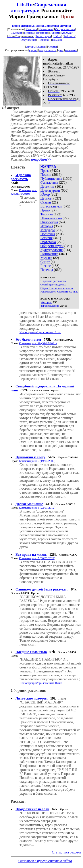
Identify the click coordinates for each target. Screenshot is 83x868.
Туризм (54, 33)
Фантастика (46, 29)
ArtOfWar (67, 33)
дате (61, 50)
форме (33, 50)
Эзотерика (48, 242)
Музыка (29, 33)
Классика (31, 29)
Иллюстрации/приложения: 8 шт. (40, 332)
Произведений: (50, 306)
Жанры (42, 47)
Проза (16, 26)
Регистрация (43, 36)
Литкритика (49, 254)
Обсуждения (28, 40)
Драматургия (50, 190)
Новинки (44, 40)
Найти (57, 36)
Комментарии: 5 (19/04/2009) (37, 461)
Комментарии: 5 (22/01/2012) (37, 508)
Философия (49, 222)
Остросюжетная (65, 29)
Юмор (45, 194)
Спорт (45, 262)
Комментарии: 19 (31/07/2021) (38, 343)
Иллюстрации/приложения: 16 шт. (41, 683)
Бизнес (45, 266)
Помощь (57, 40)
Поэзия (39, 26)
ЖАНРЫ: (48, 167)
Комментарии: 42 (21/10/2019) (24, 192)
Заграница (42, 33)
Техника (46, 214)
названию (71, 50)
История (65, 26)
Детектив (47, 186)
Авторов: (47, 302)
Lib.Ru (25, 5)
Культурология (51, 250)
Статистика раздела (67, 852)
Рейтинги (69, 36)
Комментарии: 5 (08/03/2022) (37, 558)
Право (45, 210)
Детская (46, 198)
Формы (52, 47)
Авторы (31, 47)
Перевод (47, 270)
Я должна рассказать (53, 281)
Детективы (52, 26)
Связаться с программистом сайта (45, 861)
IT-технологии (51, 218)
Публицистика (51, 179)
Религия (46, 238)
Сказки (46, 202)
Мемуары (47, 230)
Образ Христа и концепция (57, 288)
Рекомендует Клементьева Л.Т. (59, 291)
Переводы (27, 26)
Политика (48, 234)
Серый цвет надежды (53, 284)
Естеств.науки (51, 206)
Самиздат (16, 33)
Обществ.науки (52, 246)
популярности (48, 50)
